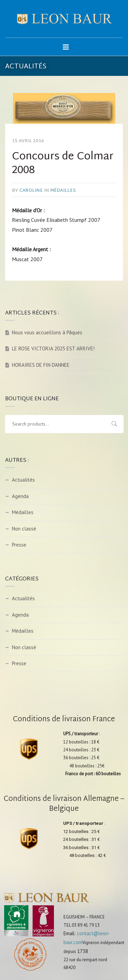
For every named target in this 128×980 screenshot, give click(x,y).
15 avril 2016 (28, 141)
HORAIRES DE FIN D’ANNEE (41, 365)
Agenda (20, 496)
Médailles (63, 191)
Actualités (23, 480)
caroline (31, 191)
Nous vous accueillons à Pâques (47, 332)
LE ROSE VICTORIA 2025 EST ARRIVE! (53, 348)
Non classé (24, 529)
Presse (19, 545)
